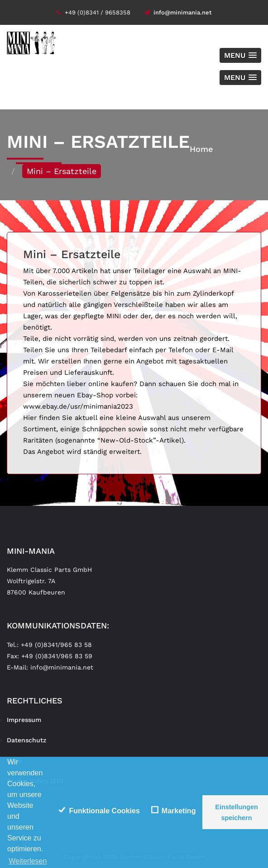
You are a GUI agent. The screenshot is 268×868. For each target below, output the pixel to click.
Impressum (24, 720)
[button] (240, 55)
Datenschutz (26, 740)
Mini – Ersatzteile (72, 254)
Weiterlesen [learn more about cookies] (28, 861)
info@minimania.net (178, 12)
